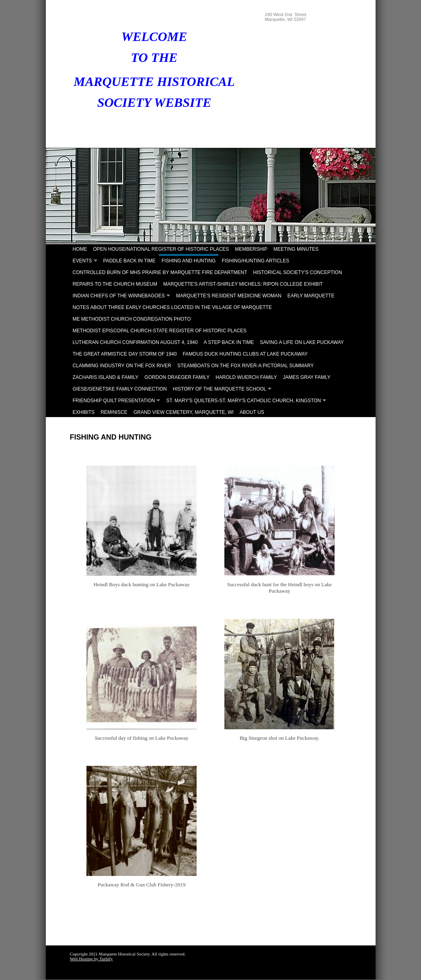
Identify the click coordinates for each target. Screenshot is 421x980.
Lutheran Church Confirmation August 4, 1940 (135, 342)
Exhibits (84, 412)
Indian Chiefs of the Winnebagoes (119, 296)
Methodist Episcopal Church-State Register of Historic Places (160, 331)
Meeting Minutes (296, 249)
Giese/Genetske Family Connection (120, 389)
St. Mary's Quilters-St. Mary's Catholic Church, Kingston (243, 401)
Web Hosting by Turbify (91, 959)
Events (82, 261)
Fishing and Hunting (189, 261)
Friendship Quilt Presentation (114, 401)
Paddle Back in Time (129, 261)
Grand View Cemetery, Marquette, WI (184, 412)
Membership (251, 249)
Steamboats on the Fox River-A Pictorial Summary (245, 366)
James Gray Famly (307, 377)
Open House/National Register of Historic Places (161, 249)
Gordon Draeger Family (177, 377)
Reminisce (114, 412)
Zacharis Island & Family (106, 377)
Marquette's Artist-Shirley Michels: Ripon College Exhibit (243, 284)
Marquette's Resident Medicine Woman (229, 296)
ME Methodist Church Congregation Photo (132, 319)
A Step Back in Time (229, 342)
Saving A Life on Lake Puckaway (302, 342)
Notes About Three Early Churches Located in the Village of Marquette (172, 307)
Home (80, 249)
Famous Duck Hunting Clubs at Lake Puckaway (245, 354)
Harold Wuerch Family (246, 377)
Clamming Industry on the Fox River (122, 366)
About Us (252, 412)
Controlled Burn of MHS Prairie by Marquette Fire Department (160, 272)
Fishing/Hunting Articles (255, 261)
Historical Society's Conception (298, 272)
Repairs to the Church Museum (115, 284)
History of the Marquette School (220, 389)
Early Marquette (311, 296)
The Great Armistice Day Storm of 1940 (125, 354)
